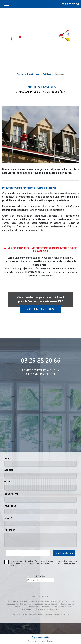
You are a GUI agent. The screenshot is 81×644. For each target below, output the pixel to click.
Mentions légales (46, 641)
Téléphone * (11, 506)
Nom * (8, 458)
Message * (10, 530)
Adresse (9, 470)
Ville (7, 482)
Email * (8, 518)
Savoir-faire (33, 74)
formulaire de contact (40, 276)
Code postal (11, 494)
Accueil (20, 74)
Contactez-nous (41, 309)
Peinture (47, 74)
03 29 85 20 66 (70, 4)
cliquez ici (64, 614)
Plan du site (33, 641)
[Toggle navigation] (7, 4)
